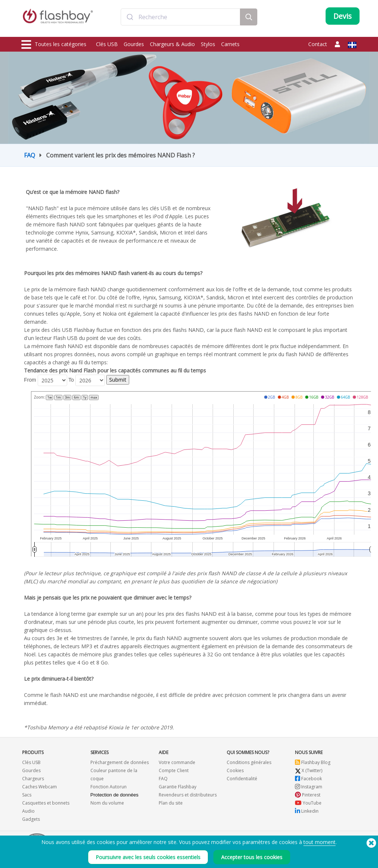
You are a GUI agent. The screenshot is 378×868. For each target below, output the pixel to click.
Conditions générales (249, 762)
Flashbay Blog (313, 762)
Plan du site (171, 803)
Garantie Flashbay (178, 787)
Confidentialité (242, 779)
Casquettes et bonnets (46, 803)
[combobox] (181, 20)
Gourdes (134, 44)
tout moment (319, 842)
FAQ (30, 155)
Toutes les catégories (54, 45)
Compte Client (174, 770)
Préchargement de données (120, 762)
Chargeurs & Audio (172, 44)
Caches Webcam (39, 787)
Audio (28, 811)
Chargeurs (33, 779)
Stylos (208, 44)
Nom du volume (107, 803)
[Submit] (130, 20)
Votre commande (177, 762)
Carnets (230, 44)
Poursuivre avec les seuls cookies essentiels (148, 857)
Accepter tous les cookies (252, 857)
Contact (318, 44)
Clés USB (107, 44)
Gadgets (31, 819)
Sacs (27, 795)
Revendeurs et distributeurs (188, 795)
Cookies (235, 770)
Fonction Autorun (109, 787)
